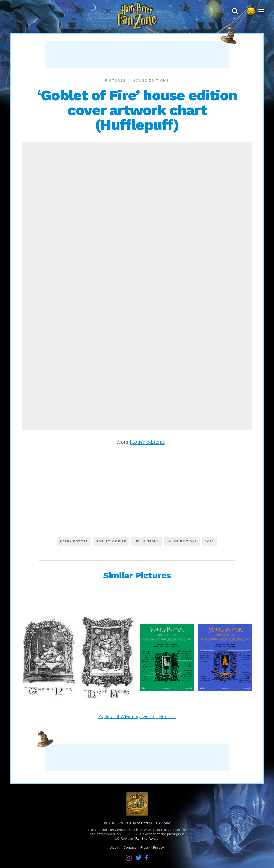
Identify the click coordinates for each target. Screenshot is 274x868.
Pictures (116, 80)
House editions (151, 80)
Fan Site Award (147, 838)
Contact (130, 848)
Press (144, 848)
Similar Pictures (137, 575)
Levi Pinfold (146, 541)
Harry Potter (74, 541)
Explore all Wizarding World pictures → (137, 717)
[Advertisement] (137, 55)
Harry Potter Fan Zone (150, 823)
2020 (209, 541)
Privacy (158, 848)
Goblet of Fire (111, 541)
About (115, 848)
